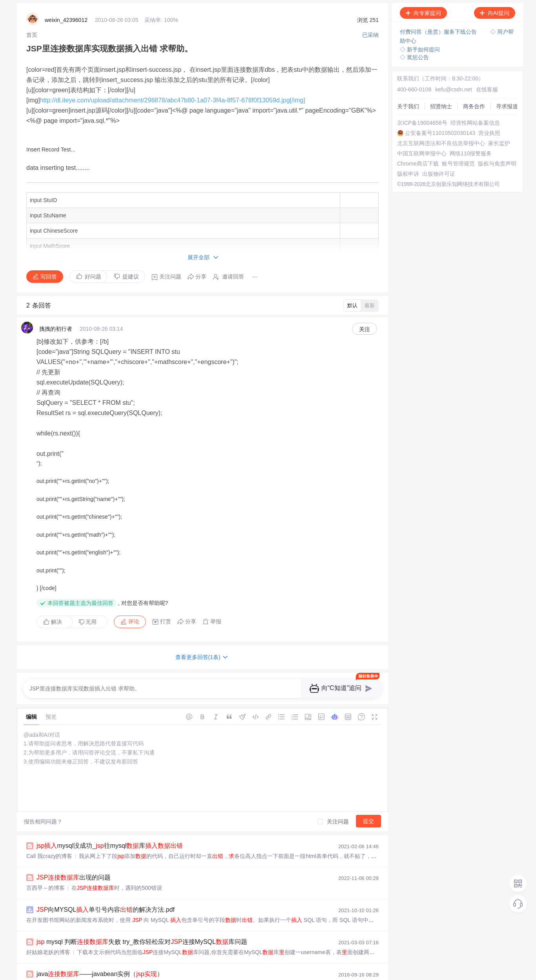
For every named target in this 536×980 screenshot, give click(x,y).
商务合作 (403, 100)
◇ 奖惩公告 (414, 55)
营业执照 (403, 135)
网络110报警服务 (413, 163)
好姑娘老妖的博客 (48, 867)
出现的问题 (74, 795)
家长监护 (403, 149)
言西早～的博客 (46, 805)
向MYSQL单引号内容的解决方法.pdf (106, 826)
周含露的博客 (43, 929)
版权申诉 (403, 191)
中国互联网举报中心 (417, 156)
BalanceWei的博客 (49, 898)
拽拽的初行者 (56, 324)
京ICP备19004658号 (417, 114)
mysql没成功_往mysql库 (110, 764)
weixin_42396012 (66, 20)
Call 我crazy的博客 (49, 774)
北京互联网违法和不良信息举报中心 (436, 142)
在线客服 (474, 78)
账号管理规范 (408, 177)
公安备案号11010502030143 (427, 128)
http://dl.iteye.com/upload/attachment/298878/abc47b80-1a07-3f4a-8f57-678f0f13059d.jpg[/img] (173, 89)
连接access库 (71, 950)
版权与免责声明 (411, 184)
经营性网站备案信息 (417, 121)
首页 (32, 33)
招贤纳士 (403, 93)
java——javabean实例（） (100, 888)
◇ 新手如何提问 (420, 47)
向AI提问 (495, 13)
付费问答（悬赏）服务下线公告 (439, 31)
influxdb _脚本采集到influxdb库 (114, 919)
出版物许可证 (408, 199)
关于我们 (403, 86)
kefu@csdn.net (445, 78)
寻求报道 (403, 107)
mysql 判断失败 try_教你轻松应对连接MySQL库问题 (142, 857)
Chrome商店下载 (413, 170)
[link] (32, 33)
